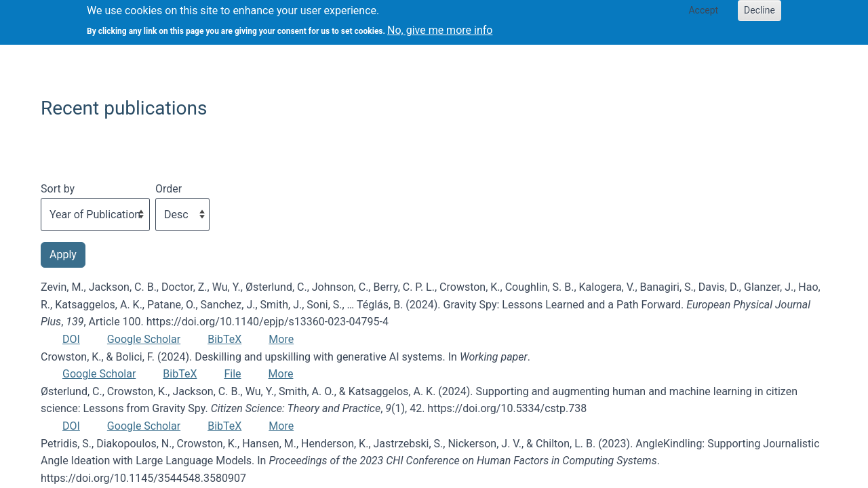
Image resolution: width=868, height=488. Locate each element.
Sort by (58, 189)
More (281, 339)
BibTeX (224, 339)
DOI (71, 339)
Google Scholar (144, 339)
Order (169, 189)
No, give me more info (440, 26)
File (232, 374)
